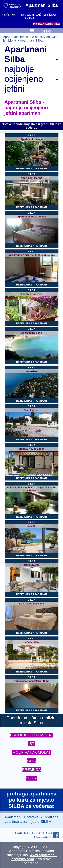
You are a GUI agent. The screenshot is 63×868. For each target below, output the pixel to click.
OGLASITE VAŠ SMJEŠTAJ (38, 15)
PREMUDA (32, 770)
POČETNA (9, 15)
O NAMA (29, 18)
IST (32, 744)
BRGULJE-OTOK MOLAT (32, 735)
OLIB (32, 761)
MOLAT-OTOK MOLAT (31, 752)
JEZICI (47, 31)
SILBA (32, 778)
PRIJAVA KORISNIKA (47, 24)
